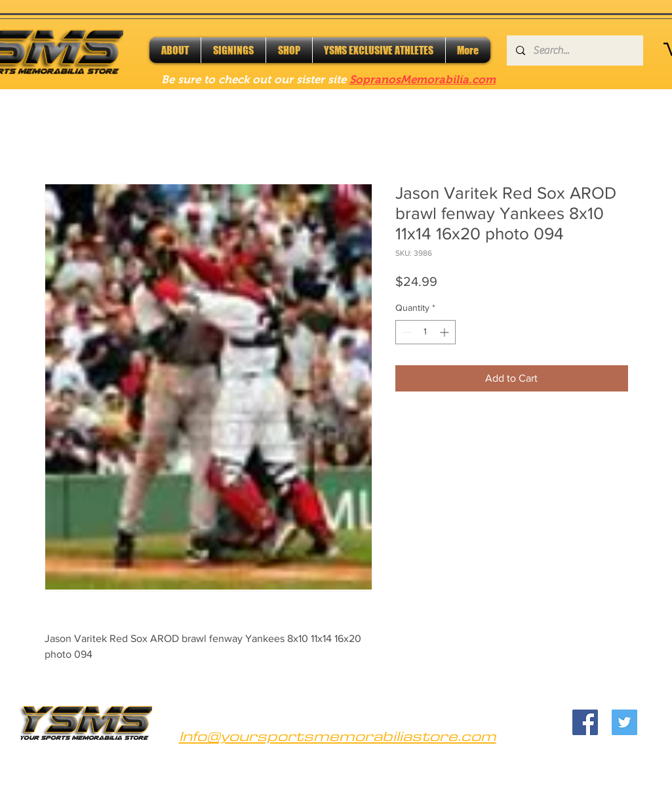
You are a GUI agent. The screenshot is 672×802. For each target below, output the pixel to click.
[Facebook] (585, 722)
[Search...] (574, 50)
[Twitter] (624, 722)
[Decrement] (405, 332)
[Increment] (445, 332)
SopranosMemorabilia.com (423, 80)
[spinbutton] (425, 332)
